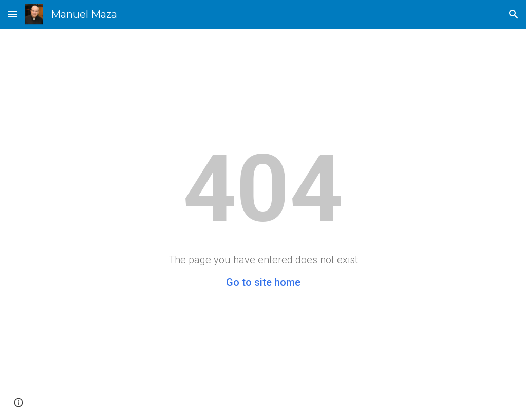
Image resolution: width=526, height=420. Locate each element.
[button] (12, 14)
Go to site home (263, 282)
